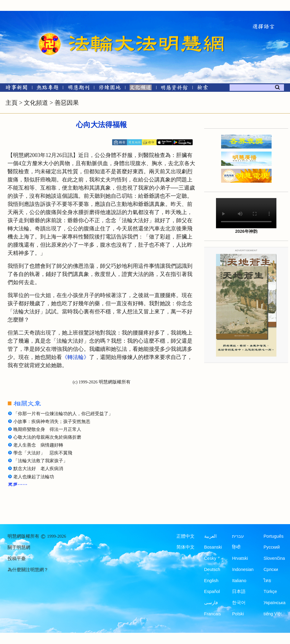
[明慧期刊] (79, 89)
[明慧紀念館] (174, 89)
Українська (274, 603)
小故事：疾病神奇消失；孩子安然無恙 (52, 421)
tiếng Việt (272, 614)
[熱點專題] (48, 89)
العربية (210, 536)
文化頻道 (36, 103)
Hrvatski (240, 558)
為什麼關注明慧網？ (28, 570)
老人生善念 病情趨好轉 (38, 445)
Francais (213, 614)
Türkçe (270, 591)
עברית (238, 536)
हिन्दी (236, 547)
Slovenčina (274, 558)
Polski (238, 614)
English (211, 581)
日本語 (239, 591)
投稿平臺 (17, 559)
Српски (271, 569)
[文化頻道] (141, 89)
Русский (272, 547)
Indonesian (243, 569)
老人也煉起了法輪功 (34, 477)
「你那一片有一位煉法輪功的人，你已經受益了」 (63, 414)
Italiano (239, 581)
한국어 (239, 603)
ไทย (267, 581)
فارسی (211, 603)
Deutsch (212, 569)
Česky (210, 558)
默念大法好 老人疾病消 (38, 469)
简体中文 (185, 547)
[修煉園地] (110, 89)
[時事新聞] (14, 89)
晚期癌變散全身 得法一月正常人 (47, 429)
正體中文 (185, 536)
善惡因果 (67, 103)
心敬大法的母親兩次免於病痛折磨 (47, 437)
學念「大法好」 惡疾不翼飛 (43, 453)
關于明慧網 (19, 547)
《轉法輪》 (76, 357)
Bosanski (213, 547)
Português (273, 536)
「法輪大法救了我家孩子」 (40, 461)
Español (212, 591)
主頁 (11, 103)
